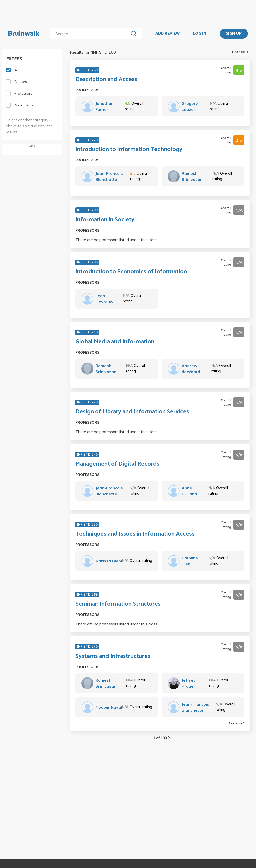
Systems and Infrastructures (113, 656)
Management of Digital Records (118, 464)
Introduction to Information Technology (129, 150)
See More (237, 723)
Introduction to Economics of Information (131, 272)
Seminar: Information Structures (118, 604)
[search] (90, 34)
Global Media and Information (115, 342)
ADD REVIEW (168, 34)
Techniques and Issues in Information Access (135, 534)
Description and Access (106, 80)
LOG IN (200, 34)
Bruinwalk (24, 34)
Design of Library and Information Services (132, 412)
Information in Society (105, 220)
